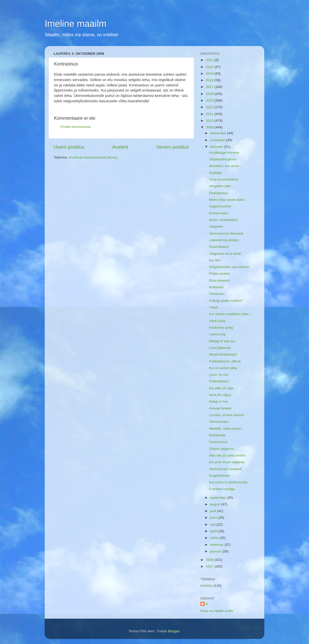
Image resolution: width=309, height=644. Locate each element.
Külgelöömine (220, 476)
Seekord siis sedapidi (225, 469)
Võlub (214, 307)
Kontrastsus (218, 442)
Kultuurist (216, 287)
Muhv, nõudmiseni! (223, 220)
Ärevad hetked (220, 408)
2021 (210, 60)
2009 (210, 127)
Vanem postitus (173, 147)
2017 (210, 87)
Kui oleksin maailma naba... (230, 314)
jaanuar (216, 551)
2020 (210, 67)
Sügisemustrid (220, 206)
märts (215, 538)
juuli (213, 511)
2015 (210, 100)
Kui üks (215, 260)
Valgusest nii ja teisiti (225, 254)
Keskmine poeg (221, 327)
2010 (210, 121)
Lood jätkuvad (220, 348)
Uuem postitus (69, 147)
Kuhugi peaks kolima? (226, 301)
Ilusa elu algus (220, 395)
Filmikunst (217, 294)
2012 (210, 107)
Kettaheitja (217, 435)
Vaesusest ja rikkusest (226, 233)
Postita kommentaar (76, 127)
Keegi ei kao (219, 401)
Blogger (174, 631)
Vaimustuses (219, 422)
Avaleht (120, 147)
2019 (210, 74)
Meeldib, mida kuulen (225, 429)
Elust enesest (219, 280)
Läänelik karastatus (224, 240)
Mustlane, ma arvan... (226, 166)
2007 (210, 566)
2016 (210, 94)
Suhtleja (215, 173)
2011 (210, 114)
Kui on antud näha (223, 368)
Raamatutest (219, 247)
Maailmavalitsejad (223, 354)
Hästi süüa (217, 321)
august (216, 504)
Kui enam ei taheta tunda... (230, 482)
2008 (210, 560)
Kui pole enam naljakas (227, 462)
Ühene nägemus (222, 449)
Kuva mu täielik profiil (217, 611)
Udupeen (216, 226)
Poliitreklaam (219, 381)
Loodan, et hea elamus (227, 415)
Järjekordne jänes (223, 159)
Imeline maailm (76, 24)
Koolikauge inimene (224, 153)
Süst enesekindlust (224, 179)
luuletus (206, 586)
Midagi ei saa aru (222, 341)
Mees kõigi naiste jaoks (227, 200)
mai (213, 524)
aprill (214, 531)
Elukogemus (219, 193)
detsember (219, 133)
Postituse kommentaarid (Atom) (93, 157)
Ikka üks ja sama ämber (227, 455)
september (219, 498)
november (218, 140)
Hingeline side (220, 186)
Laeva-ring (217, 334)
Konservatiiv (219, 213)
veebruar (217, 545)
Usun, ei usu (219, 375)
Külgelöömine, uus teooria (229, 267)
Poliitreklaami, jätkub (225, 361)
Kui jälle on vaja (221, 388)
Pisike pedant (219, 274)
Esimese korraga (222, 489)
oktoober (217, 147)
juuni (214, 518)
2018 (210, 80)
